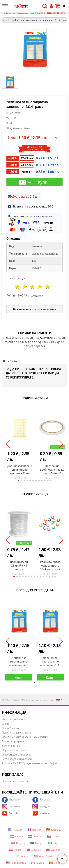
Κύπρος (23, 856)
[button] (18, 480)
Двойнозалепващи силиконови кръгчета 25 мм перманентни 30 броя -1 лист (20, 470)
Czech (53, 836)
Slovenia (53, 850)
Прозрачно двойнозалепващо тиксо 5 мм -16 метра (52, 470)
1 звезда (18, 287)
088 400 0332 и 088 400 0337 (52, 13)
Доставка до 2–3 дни (26, 196)
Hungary (18, 843)
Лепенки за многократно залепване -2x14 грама (19, 662)
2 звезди (25, 287)
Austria (17, 836)
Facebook (11, 800)
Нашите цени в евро (14, 719)
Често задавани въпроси (17, 759)
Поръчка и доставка (14, 750)
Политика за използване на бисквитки (25, 737)
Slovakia (34, 850)
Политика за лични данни (17, 733)
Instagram (11, 807)
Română (34, 830)
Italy (53, 843)
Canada (37, 863)
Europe (37, 843)
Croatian (35, 836)
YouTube (10, 813)
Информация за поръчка (16, 755)
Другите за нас (11, 746)
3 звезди (33, 287)
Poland (15, 850)
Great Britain (44, 856)
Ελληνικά (15, 830)
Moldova (56, 863)
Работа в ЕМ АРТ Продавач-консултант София (30, 763)
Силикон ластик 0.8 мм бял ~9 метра (19, 565)
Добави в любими (18, 128)
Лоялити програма (13, 741)
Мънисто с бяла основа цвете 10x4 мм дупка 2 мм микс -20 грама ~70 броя (50, 566)
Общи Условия (10, 728)
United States (16, 863)
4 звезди (40, 287)
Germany (54, 830)
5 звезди (48, 287)
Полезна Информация (15, 781)
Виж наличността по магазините (34, 309)
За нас (6, 724)
